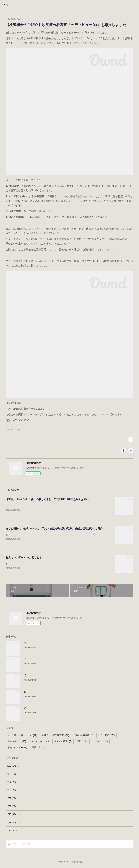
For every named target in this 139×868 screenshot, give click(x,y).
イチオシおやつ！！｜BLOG (38, 660)
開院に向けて (41, 748)
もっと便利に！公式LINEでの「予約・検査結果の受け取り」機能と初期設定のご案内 (54, 529)
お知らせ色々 (40, 742)
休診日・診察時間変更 (55, 736)
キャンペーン (17, 742)
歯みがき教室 (63, 742)
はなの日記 (107, 736)
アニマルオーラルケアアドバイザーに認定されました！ (51, 709)
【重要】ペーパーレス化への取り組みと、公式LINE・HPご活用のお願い (47, 499)
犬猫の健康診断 (84, 736)
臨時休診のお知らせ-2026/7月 (38, 644)
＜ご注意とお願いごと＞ (22, 736)
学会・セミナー (17, 748)
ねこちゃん (99, 742)
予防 (82, 742)
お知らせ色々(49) (13, 430)
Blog (6, 5)
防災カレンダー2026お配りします (25, 558)
